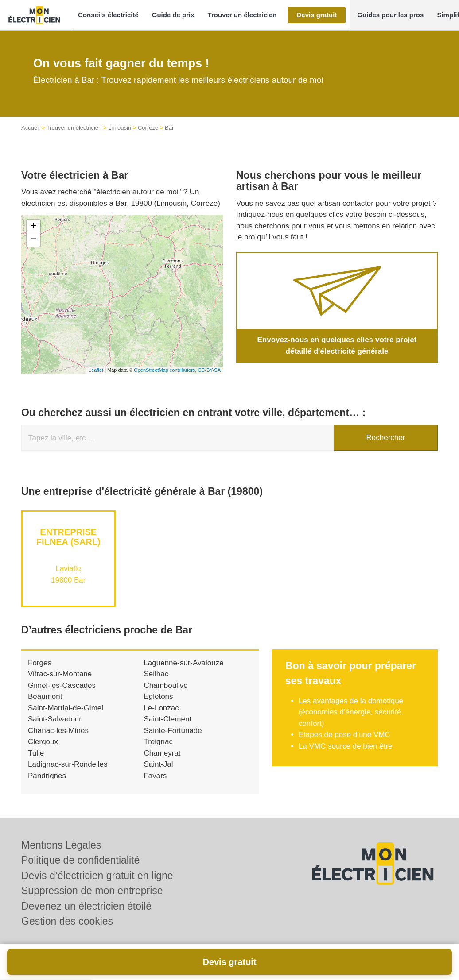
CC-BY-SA (209, 370)
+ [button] (33, 227)
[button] (108, 15)
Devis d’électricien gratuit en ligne (97, 876)
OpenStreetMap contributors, (166, 370)
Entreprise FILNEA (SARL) (68, 537)
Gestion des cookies (67, 921)
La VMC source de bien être (346, 746)
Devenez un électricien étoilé (86, 906)
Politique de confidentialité (80, 860)
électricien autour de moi (138, 192)
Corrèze (148, 128)
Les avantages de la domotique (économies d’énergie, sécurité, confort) (351, 712)
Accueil (31, 128)
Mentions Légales (61, 845)
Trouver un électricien (74, 128)
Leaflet (96, 370)
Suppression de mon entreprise (92, 891)
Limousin (120, 128)
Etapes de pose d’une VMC (344, 735)
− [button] (33, 240)
